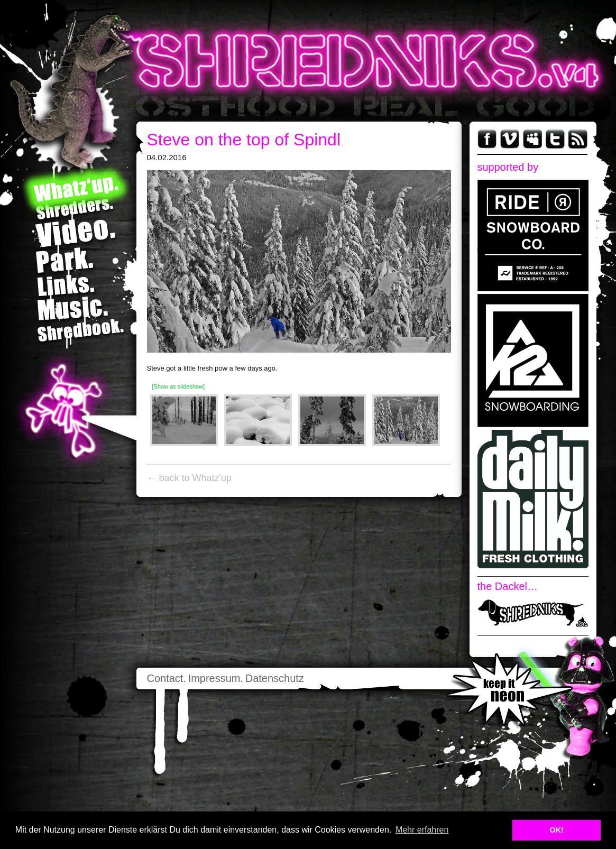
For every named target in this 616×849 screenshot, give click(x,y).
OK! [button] (556, 830)
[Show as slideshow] (179, 386)
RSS (578, 139)
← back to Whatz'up (190, 478)
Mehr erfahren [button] (422, 830)
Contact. (167, 678)
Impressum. (216, 678)
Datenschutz (275, 678)
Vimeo (510, 139)
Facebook (487, 139)
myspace (532, 139)
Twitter (555, 139)
